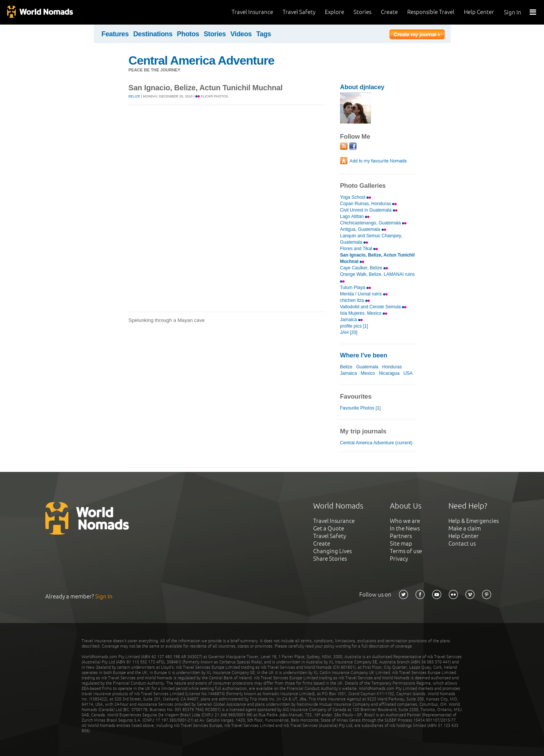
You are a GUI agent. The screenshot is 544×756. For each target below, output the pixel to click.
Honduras (392, 367)
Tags (263, 34)
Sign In (513, 12)
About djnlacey (362, 87)
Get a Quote (329, 528)
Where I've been (364, 355)
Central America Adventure (201, 60)
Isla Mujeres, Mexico (364, 313)
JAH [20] (349, 332)
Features (115, 34)
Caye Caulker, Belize (364, 268)
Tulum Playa (355, 288)
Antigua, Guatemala (363, 229)
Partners (401, 536)
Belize (134, 96)
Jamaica (351, 320)
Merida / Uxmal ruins (364, 294)
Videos (241, 34)
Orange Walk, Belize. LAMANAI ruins (377, 277)
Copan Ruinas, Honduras (368, 204)
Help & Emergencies (474, 521)
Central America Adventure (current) (376, 443)
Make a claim (465, 528)
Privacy (399, 559)
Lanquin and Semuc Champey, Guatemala (371, 239)
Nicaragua (389, 373)
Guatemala (367, 367)
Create (389, 12)
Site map (401, 543)
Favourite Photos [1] (360, 408)
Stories (362, 12)
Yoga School (355, 197)
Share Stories (330, 559)
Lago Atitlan (355, 216)
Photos (188, 34)
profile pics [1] (354, 326)
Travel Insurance (252, 12)
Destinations (153, 34)
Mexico (368, 373)
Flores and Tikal (359, 249)
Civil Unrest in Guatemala (369, 210)
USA (408, 373)
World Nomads (40, 12)
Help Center (479, 12)
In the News (405, 528)
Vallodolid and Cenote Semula (373, 307)
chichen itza (355, 300)
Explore (335, 12)
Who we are (405, 521)
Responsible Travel (431, 12)
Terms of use (406, 551)
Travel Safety (299, 12)
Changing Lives (332, 551)
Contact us (462, 543)
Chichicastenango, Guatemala (373, 223)
